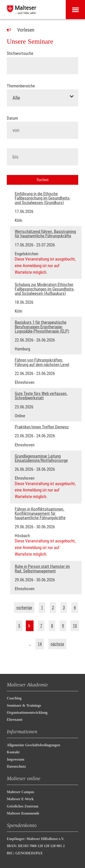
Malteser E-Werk (20, 799)
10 (75, 626)
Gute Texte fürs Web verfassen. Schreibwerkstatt (41, 396)
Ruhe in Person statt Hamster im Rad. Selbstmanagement (42, 569)
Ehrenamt (15, 720)
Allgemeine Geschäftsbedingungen (33, 745)
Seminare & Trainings (24, 705)
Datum (12, 118)
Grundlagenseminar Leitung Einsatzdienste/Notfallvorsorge (41, 458)
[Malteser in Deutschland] (22, 10)
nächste (57, 644)
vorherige (24, 608)
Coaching (14, 698)
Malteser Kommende (23, 813)
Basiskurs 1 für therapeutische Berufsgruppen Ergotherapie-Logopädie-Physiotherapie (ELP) (42, 327)
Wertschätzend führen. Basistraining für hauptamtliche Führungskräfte (45, 234)
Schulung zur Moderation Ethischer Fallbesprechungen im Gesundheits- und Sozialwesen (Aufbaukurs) (45, 289)
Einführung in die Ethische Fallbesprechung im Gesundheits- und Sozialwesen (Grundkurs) (43, 198)
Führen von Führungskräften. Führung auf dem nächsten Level (42, 362)
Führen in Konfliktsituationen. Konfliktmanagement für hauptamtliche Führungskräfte (40, 514)
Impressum (16, 759)
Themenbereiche (21, 86)
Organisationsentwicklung (27, 712)
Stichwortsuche (20, 53)
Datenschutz (16, 766)
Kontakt (13, 752)
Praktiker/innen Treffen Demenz (42, 427)
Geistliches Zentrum (23, 806)
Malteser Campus (21, 792)
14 (40, 644)
